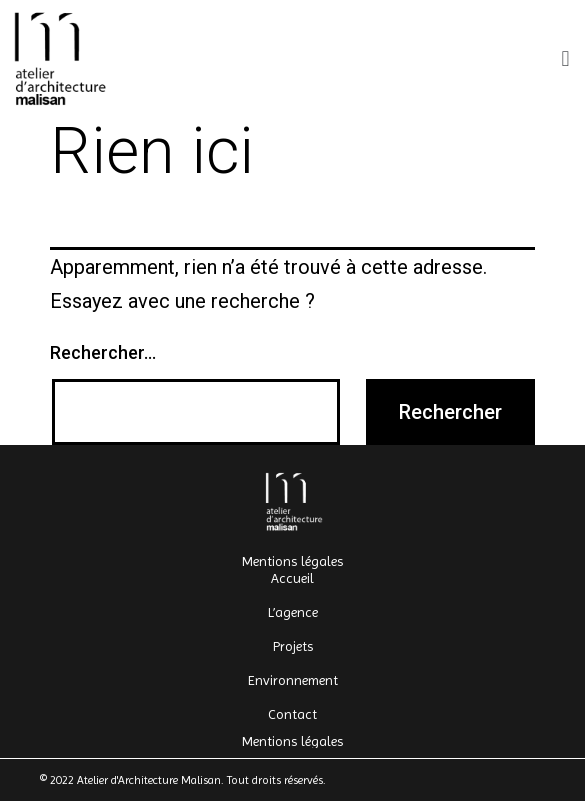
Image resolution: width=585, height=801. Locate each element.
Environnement (293, 680)
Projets (293, 646)
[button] (565, 58)
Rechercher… (103, 352)
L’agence (293, 612)
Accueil (292, 578)
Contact (292, 714)
